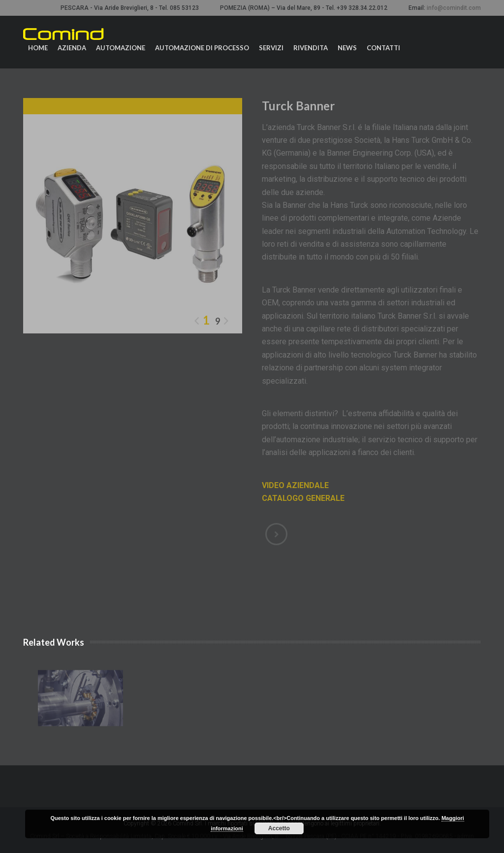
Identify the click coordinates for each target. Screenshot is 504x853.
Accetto (279, 828)
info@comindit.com (454, 8)
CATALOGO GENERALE (303, 498)
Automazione (121, 48)
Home (38, 48)
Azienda (72, 48)
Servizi (271, 48)
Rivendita (311, 48)
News (347, 48)
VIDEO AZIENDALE (295, 485)
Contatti (383, 48)
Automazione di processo (202, 48)
